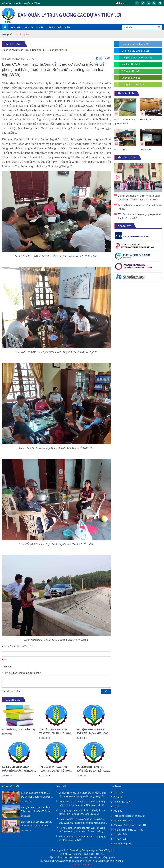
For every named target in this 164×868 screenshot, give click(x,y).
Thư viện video (121, 839)
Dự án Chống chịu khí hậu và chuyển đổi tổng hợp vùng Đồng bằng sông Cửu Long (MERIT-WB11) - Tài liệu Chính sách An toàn (82, 804)
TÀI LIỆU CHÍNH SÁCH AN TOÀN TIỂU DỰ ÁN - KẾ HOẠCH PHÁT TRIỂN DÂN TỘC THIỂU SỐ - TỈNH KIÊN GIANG (56, 769)
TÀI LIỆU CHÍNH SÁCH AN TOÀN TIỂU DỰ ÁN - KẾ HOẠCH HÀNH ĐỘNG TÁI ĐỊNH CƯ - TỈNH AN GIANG (19, 769)
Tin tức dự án (13, 44)
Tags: (4, 659)
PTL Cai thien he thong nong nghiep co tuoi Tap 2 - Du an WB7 (139, 216)
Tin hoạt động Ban (123, 820)
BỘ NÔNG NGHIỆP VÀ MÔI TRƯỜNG (21, 3)
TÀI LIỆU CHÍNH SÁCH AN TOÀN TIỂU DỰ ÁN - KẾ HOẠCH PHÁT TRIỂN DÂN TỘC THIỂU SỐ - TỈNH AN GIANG (93, 769)
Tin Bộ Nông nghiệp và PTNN (128, 830)
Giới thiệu (118, 797)
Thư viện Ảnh (126, 93)
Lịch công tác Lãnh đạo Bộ (135, 44)
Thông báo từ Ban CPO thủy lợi (129, 816)
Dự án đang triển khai (35, 50)
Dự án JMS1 (120, 150)
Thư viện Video (127, 157)
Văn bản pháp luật (123, 844)
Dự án (117, 807)
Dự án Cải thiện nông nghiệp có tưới (125, 121)
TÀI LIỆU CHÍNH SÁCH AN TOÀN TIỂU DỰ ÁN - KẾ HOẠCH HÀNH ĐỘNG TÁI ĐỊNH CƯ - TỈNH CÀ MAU (93, 732)
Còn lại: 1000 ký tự (11, 691)
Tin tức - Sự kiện (122, 802)
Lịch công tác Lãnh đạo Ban (136, 51)
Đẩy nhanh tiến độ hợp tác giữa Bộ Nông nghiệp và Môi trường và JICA (83, 838)
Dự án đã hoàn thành (12, 50)
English (126, 3)
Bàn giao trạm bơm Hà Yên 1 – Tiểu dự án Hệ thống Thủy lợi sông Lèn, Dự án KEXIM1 (37, 810)
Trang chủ (7, 34)
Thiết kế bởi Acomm (82, 865)
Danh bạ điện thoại (131, 78)
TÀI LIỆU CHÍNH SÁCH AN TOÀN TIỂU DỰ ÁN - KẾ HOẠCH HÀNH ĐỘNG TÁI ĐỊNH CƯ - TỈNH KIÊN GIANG (56, 732)
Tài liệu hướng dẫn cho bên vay (19, 729)
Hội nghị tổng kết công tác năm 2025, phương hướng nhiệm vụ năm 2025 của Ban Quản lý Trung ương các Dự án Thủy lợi (82, 830)
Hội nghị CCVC (147, 120)
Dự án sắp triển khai (58, 50)
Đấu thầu (118, 811)
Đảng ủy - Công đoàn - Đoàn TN (130, 825)
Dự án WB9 (146, 150)
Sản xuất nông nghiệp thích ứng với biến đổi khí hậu (140, 207)
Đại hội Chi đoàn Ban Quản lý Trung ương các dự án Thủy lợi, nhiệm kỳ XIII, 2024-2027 (138, 177)
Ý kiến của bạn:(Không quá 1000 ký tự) (22, 673)
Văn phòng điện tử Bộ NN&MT (137, 58)
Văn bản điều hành (131, 64)
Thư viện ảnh (120, 834)
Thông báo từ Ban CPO (133, 85)
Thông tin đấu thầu (131, 71)
